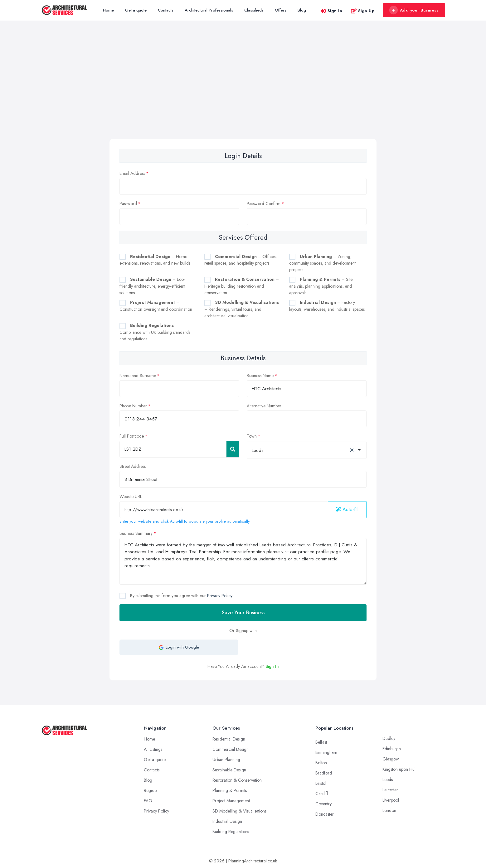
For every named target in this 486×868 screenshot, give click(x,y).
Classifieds (254, 10)
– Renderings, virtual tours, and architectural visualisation (242, 309)
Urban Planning (226, 760)
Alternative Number (264, 406)
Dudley (389, 738)
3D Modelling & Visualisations (239, 811)
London (389, 810)
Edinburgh (392, 749)
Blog (302, 10)
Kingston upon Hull (399, 769)
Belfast (321, 742)
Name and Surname (138, 376)
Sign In (331, 11)
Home (108, 10)
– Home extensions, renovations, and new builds (155, 260)
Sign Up (363, 11)
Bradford (324, 773)
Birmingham (326, 752)
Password (128, 204)
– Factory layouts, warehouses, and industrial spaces (327, 306)
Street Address (133, 466)
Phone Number (133, 406)
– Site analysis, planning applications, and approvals (321, 286)
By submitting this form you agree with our (181, 596)
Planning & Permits (230, 790)
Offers (281, 10)
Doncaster (325, 814)
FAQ (148, 801)
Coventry (323, 804)
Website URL (131, 496)
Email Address (132, 173)
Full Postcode (132, 436)
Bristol (321, 783)
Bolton (321, 763)
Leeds (388, 779)
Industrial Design (227, 821)
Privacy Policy (220, 596)
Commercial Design (231, 749)
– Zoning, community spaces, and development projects (322, 263)
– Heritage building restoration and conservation (242, 286)
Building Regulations (231, 832)
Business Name (260, 376)
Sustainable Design (229, 770)
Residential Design (229, 739)
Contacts (166, 10)
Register (151, 790)
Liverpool (391, 800)
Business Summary (136, 533)
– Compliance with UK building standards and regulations (155, 332)
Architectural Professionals (209, 10)
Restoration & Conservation (237, 780)
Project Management (231, 801)
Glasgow (391, 759)
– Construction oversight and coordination (156, 306)
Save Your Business (243, 613)
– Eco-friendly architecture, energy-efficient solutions (152, 286)
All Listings (153, 749)
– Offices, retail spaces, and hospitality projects (241, 260)
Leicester (390, 790)
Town (252, 436)
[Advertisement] (243, 92)
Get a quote (136, 10)
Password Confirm (264, 204)
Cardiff (322, 794)
